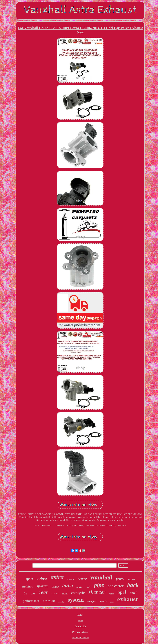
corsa (55, 593)
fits (26, 594)
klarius (71, 579)
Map (80, 621)
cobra (42, 578)
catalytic (78, 593)
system (76, 600)
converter (116, 586)
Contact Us (80, 626)
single (79, 587)
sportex (42, 586)
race (112, 602)
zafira (131, 579)
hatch (111, 594)
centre (82, 579)
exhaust (127, 599)
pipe (99, 585)
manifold (92, 601)
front (65, 594)
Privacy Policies (80, 632)
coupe (55, 587)
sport (29, 579)
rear (44, 592)
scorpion (49, 601)
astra (57, 577)
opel (122, 592)
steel (33, 594)
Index (80, 615)
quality (61, 602)
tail (88, 587)
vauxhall (101, 577)
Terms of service (80, 638)
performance (31, 601)
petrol (120, 579)
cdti (133, 593)
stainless (28, 586)
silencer (97, 592)
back (133, 585)
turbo (68, 586)
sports (103, 601)
